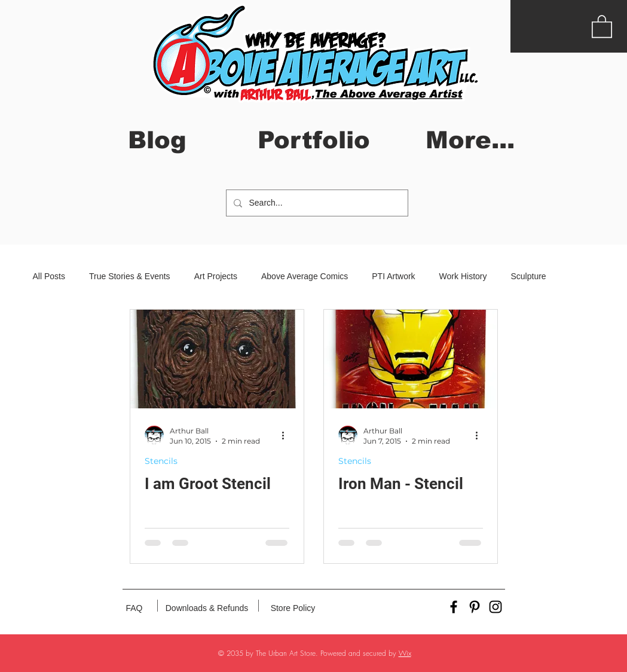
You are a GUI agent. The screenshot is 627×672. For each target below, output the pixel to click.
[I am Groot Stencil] (217, 359)
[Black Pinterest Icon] (475, 607)
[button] (602, 26)
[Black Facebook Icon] (454, 607)
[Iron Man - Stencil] (411, 359)
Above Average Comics (305, 276)
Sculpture (528, 276)
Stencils (161, 461)
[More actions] (287, 435)
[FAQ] (134, 609)
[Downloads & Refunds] (207, 609)
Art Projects (216, 276)
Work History (463, 276)
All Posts (49, 276)
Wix (405, 653)
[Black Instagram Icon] (496, 607)
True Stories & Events (130, 276)
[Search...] (316, 203)
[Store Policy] (293, 609)
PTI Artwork (393, 276)
